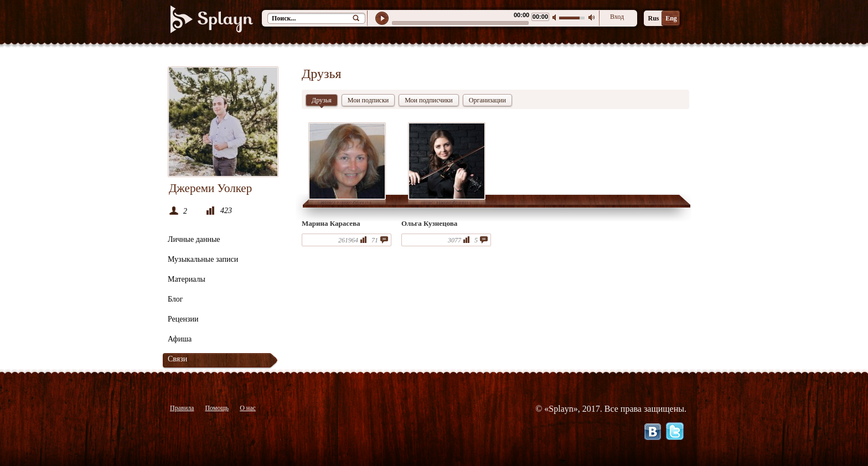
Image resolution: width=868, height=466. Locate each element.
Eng (671, 18)
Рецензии (183, 319)
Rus (653, 18)
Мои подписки (368, 100)
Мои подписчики (429, 100)
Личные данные (194, 239)
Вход (617, 17)
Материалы (187, 279)
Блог (175, 299)
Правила (182, 408)
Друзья (322, 101)
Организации (487, 100)
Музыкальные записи (203, 259)
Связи (177, 359)
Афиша (180, 339)
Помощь (217, 408)
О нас (248, 408)
